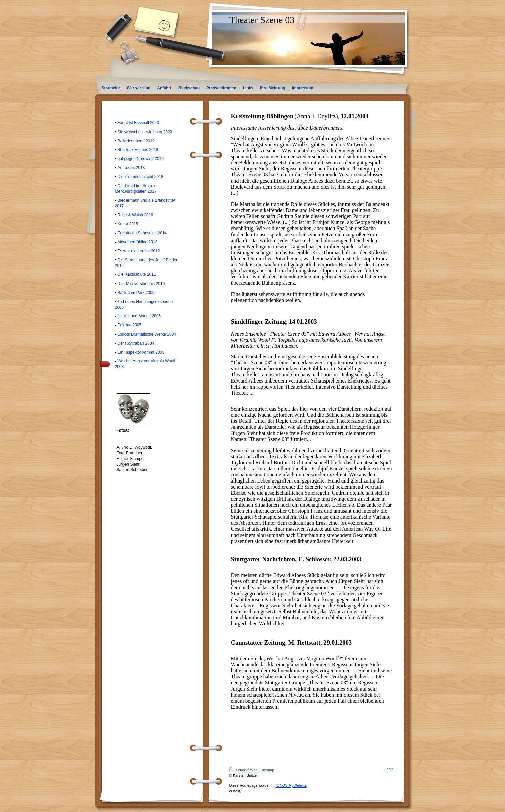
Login (389, 769)
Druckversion (244, 770)
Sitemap (267, 770)
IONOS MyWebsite (291, 785)
